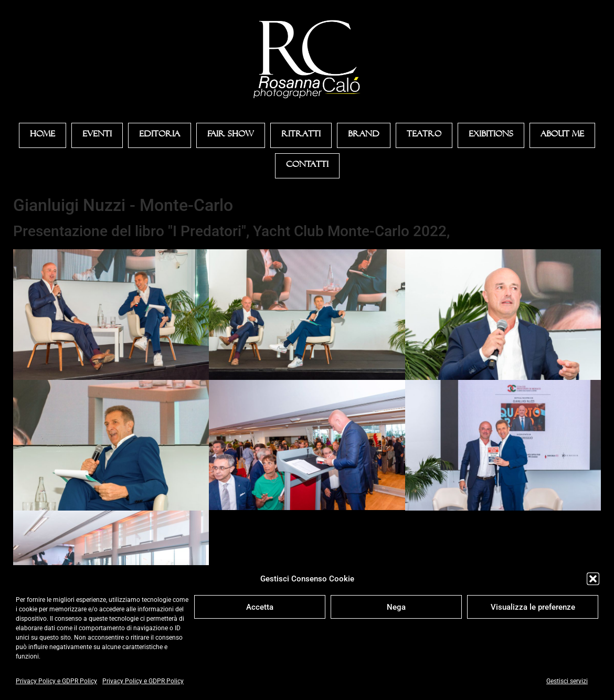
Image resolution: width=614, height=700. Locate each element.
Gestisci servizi (567, 681)
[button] (593, 579)
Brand (364, 135)
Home (43, 135)
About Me (562, 135)
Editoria (160, 135)
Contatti (307, 166)
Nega (396, 607)
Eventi (97, 135)
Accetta (260, 607)
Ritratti (301, 135)
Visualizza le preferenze (533, 607)
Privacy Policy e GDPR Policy (56, 681)
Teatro (424, 135)
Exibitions (491, 135)
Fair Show (231, 135)
